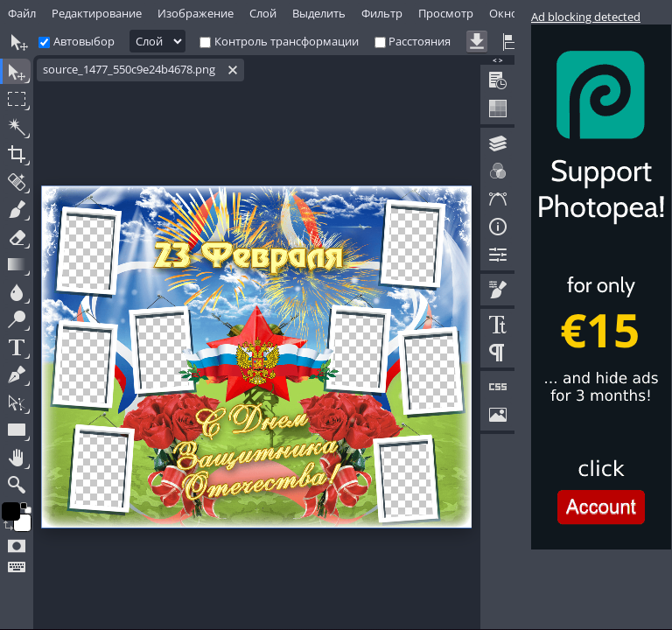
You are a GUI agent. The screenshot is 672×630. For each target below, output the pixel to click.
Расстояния (420, 41)
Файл (22, 13)
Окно (504, 13)
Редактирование (97, 13)
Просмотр (446, 13)
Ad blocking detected (586, 17)
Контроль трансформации (287, 41)
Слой (263, 13)
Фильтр (382, 13)
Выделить (319, 13)
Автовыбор (84, 41)
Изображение (196, 13)
